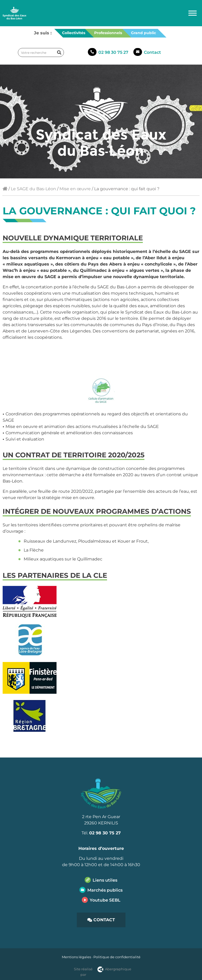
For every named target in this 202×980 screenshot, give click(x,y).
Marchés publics (105, 890)
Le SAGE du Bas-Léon (33, 189)
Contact (152, 52)
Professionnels (108, 33)
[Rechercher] (59, 52)
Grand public (143, 33)
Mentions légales (76, 957)
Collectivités (74, 33)
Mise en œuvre (75, 189)
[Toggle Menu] (193, 13)
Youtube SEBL (105, 900)
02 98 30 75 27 (113, 52)
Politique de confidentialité (117, 957)
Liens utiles (105, 880)
